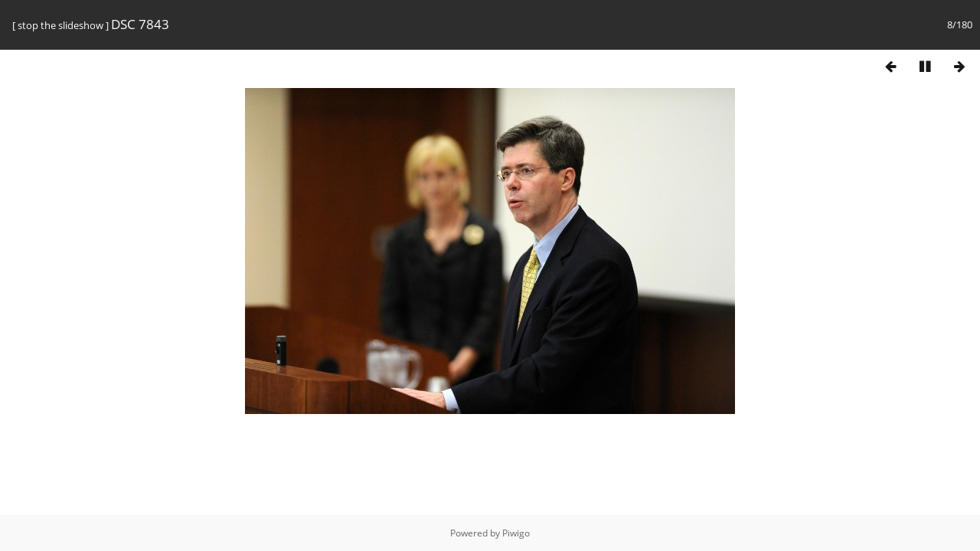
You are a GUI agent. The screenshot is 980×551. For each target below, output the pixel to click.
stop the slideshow (60, 25)
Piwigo (516, 533)
